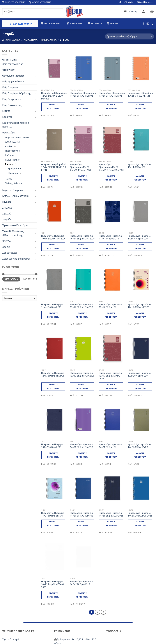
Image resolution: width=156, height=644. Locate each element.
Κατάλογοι (96, 24)
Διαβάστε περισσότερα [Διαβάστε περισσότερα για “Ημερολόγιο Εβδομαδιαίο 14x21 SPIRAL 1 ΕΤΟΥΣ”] (82, 107)
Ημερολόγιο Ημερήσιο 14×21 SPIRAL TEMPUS (82, 489)
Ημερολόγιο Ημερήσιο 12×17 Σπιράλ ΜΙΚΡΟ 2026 (110, 363)
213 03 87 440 (82, 612)
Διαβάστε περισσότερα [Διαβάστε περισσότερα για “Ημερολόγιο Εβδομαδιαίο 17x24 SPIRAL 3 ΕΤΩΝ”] (140, 107)
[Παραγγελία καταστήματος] (129, 36)
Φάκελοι (7, 241)
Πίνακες (7, 202)
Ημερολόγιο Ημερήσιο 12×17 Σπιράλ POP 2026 (82, 375)
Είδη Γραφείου (10, 88)
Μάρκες (114, 24)
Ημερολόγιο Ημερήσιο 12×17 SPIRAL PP (110, 306)
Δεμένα (9, 146)
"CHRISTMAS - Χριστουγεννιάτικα (13, 62)
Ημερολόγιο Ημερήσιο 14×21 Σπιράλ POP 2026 (140, 489)
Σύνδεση (133, 11)
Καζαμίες (10, 155)
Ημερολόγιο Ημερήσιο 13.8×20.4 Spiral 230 (53, 433)
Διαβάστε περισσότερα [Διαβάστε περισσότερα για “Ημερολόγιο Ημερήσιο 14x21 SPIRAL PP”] (111, 442)
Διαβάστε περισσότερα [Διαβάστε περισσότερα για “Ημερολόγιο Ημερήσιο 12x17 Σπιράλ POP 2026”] (82, 387)
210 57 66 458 (127, 2)
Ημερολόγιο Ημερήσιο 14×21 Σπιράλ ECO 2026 (111, 489)
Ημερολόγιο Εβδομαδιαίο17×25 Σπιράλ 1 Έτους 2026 (81, 167)
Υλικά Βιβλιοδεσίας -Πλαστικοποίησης (13, 233)
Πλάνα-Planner (12, 160)
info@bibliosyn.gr (146, 2)
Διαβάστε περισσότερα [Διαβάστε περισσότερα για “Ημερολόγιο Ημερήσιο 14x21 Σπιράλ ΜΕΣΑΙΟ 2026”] (53, 556)
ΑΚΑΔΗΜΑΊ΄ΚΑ (13, 142)
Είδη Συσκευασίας (12, 105)
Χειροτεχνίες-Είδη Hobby (16, 259)
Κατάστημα (31, 40)
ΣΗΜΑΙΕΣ (7, 208)
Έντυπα (6, 111)
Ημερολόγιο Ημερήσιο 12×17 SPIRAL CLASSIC (82, 306)
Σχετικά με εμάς (52, 24)
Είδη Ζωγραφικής (12, 99)
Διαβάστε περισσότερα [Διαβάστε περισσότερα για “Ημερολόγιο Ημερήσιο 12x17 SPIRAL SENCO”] (140, 315)
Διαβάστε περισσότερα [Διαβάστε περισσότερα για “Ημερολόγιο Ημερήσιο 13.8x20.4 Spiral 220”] (140, 374)
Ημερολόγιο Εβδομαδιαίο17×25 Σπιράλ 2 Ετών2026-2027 (112, 167)
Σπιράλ (9, 164)
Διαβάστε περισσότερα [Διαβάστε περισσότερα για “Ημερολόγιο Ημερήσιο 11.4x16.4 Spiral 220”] (140, 247)
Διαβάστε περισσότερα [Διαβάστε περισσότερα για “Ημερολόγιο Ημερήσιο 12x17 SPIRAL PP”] (111, 315)
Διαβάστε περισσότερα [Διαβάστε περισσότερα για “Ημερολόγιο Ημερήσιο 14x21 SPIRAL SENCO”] (53, 498)
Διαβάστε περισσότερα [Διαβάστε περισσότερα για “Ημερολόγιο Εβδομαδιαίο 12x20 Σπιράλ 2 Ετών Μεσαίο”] (53, 107)
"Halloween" (9, 70)
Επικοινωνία (76, 24)
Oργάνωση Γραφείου (13, 76)
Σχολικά (7, 214)
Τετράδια (7, 220)
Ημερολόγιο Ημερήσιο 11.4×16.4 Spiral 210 (110, 237)
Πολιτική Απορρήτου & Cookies (20, 636)
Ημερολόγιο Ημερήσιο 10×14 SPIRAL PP (139, 166)
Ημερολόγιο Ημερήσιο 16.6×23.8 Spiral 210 (82, 544)
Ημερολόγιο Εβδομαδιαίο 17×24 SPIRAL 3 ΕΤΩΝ (141, 95)
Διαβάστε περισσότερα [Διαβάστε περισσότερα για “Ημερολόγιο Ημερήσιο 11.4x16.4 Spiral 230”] (53, 315)
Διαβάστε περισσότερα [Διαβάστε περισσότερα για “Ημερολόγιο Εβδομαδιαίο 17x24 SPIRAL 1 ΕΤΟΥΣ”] (111, 107)
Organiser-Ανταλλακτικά (17, 138)
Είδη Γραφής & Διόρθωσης (17, 93)
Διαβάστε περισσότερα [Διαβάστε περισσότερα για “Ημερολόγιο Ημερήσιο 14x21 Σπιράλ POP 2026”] (140, 498)
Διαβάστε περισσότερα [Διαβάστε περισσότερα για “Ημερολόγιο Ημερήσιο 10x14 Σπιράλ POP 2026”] (53, 247)
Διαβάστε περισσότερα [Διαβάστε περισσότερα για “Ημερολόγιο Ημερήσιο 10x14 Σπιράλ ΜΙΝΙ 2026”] (82, 247)
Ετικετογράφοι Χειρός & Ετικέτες (16, 125)
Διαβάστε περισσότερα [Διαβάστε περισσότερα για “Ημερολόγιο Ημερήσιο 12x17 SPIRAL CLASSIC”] (82, 315)
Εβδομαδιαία (14, 169)
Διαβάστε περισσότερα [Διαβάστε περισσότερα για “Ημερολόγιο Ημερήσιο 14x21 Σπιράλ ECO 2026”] (111, 498)
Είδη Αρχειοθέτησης (13, 82)
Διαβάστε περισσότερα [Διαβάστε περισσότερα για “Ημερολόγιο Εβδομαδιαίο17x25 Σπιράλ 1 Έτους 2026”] (82, 178)
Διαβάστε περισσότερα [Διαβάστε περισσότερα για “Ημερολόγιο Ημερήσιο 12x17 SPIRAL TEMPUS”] (53, 387)
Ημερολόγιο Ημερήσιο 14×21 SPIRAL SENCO (53, 489)
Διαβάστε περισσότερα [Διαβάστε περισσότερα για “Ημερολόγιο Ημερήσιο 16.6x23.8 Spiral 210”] (82, 556)
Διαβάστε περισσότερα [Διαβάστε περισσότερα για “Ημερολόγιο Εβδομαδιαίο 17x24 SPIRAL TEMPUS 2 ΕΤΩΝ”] (53, 178)
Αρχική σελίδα (11, 40)
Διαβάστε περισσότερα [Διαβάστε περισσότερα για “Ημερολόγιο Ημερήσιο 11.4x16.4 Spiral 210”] (111, 247)
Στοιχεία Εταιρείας (13, 608)
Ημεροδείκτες (12, 151)
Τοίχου (9, 179)
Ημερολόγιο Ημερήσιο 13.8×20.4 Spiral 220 (139, 362)
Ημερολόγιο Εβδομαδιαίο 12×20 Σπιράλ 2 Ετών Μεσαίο (54, 96)
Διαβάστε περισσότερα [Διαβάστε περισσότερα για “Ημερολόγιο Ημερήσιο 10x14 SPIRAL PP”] (140, 178)
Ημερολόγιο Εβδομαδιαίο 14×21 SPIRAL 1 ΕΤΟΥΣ (83, 95)
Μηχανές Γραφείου (13, 190)
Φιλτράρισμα (11, 279)
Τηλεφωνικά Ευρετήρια (15, 225)
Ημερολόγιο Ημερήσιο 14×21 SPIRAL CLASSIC (82, 433)
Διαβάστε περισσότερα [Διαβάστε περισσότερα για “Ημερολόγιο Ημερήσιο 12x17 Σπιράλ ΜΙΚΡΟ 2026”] (111, 374)
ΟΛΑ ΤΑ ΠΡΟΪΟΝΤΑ (21, 24)
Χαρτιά (6, 247)
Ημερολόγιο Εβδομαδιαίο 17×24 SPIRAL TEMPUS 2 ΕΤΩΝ (54, 167)
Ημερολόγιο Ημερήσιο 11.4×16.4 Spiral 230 (53, 306)
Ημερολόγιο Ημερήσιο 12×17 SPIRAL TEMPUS (53, 375)
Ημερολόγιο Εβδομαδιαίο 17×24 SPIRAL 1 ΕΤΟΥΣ (112, 95)
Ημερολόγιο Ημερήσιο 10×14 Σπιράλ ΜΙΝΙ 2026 (82, 237)
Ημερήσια (13, 173)
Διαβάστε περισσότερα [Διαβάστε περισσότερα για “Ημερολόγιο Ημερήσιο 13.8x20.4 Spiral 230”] (53, 442)
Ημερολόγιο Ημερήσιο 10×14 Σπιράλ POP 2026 (53, 237)
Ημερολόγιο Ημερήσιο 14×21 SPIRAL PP (110, 433)
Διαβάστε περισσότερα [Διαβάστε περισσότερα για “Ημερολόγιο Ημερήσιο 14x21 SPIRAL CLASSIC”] (82, 442)
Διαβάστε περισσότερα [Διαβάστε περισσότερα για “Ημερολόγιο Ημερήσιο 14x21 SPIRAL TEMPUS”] (82, 498)
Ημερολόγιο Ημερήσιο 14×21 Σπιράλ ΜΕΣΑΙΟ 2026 (53, 546)
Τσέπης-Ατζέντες (14, 183)
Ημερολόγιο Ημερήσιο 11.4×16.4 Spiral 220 (139, 237)
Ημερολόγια (49, 40)
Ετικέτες (7, 117)
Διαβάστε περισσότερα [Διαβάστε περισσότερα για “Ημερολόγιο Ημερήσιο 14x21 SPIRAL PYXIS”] (140, 442)
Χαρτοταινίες (10, 253)
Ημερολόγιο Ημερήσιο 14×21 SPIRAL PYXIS (139, 433)
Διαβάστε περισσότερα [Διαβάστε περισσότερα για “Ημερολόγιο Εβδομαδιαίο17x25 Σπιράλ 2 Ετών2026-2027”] (111, 178)
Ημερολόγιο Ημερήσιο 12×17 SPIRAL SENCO (139, 306)
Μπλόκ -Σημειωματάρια (15, 196)
